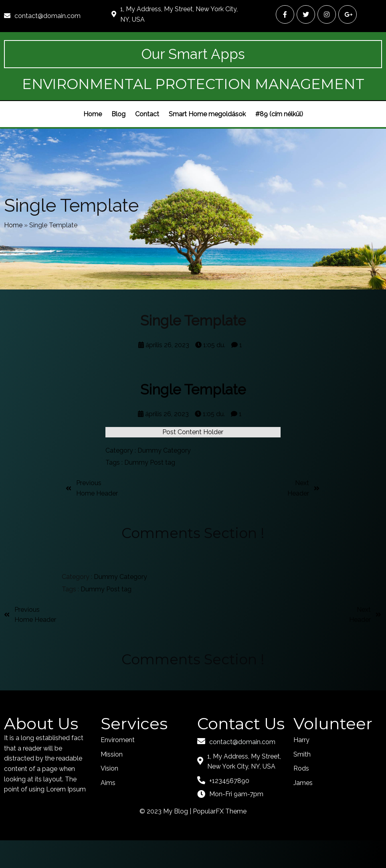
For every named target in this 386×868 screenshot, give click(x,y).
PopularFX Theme (220, 839)
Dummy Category (164, 478)
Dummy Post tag (150, 490)
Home (13, 248)
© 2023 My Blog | (166, 839)
